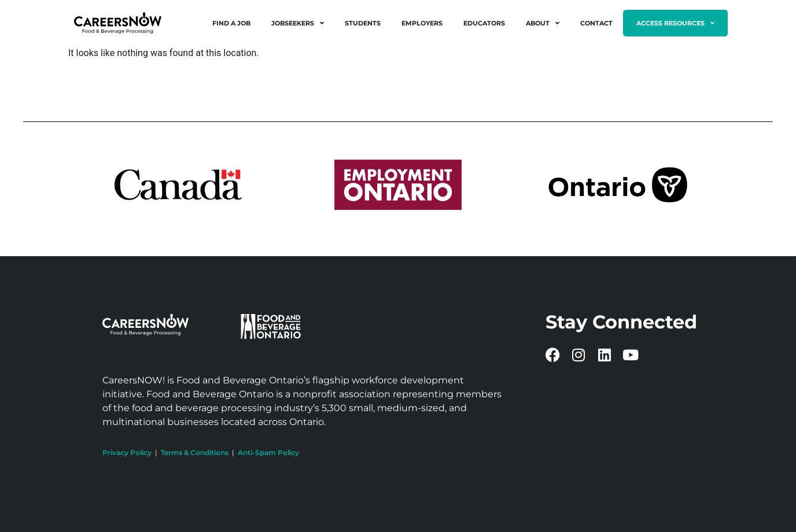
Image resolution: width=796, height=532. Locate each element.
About (543, 23)
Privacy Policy (127, 452)
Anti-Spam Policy (268, 452)
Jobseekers (298, 23)
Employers (422, 23)
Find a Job (231, 23)
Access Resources (675, 23)
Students (363, 23)
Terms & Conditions (195, 452)
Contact (596, 23)
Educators (484, 23)
